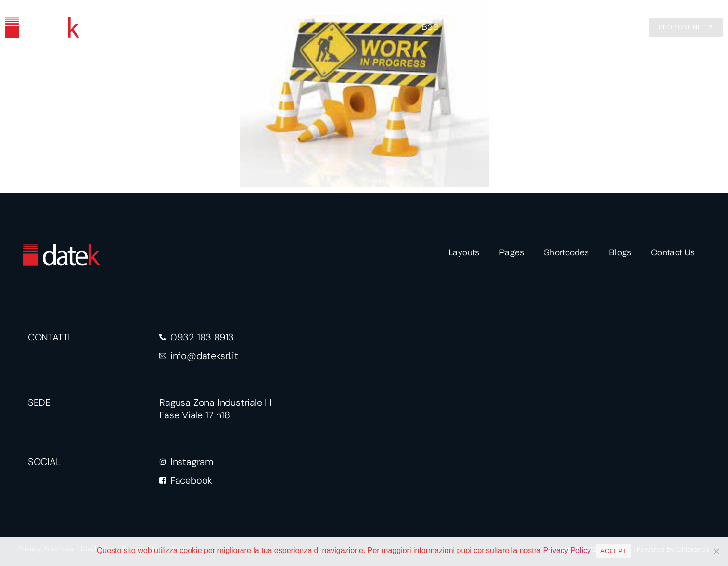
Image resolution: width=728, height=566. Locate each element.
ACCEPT (613, 551)
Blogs (620, 252)
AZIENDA (478, 27)
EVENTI (534, 27)
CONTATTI (590, 27)
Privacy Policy (567, 550)
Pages (512, 252)
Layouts (464, 252)
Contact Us (673, 252)
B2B (430, 27)
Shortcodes (567, 252)
